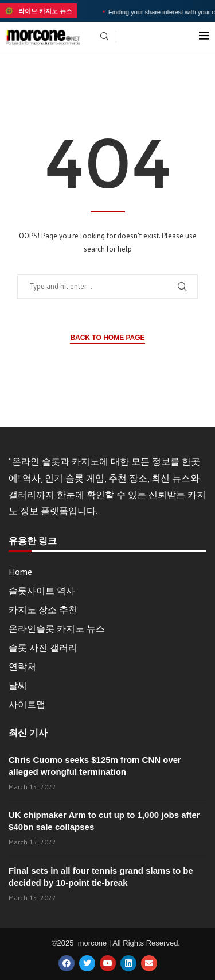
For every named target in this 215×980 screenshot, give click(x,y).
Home (20, 572)
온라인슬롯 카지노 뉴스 (57, 628)
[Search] (104, 37)
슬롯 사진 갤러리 (43, 647)
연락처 (22, 666)
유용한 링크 (33, 541)
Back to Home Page (107, 338)
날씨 (18, 685)
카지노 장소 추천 (43, 609)
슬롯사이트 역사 (42, 591)
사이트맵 (27, 704)
